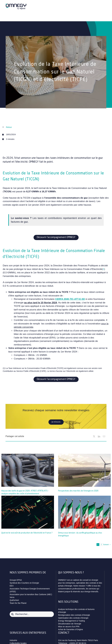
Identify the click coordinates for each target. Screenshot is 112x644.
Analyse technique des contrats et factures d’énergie (76, 611)
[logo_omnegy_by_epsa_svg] (16, 5)
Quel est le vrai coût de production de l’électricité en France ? (27, 533)
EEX (12, 586)
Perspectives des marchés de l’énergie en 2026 (78, 491)
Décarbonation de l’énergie (70, 624)
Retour (9, 127)
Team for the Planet (18, 603)
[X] (94, 436)
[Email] (104, 436)
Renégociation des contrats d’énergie (74, 615)
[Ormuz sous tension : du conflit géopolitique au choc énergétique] (84, 512)
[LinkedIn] (99, 436)
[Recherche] (12, 614)
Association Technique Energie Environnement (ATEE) (30, 590)
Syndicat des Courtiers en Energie (24, 583)
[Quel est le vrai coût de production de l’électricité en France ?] (28, 512)
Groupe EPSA (16, 580)
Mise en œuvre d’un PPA (69, 627)
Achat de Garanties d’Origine (71, 629)
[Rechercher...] (32, 614)
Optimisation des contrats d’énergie (73, 618)
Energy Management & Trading (72, 621)
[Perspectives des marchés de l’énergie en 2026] (84, 470)
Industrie (13, 640)
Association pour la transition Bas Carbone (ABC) (31, 594)
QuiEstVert (14, 600)
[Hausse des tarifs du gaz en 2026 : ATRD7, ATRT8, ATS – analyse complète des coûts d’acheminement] (28, 470)
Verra (12, 597)
